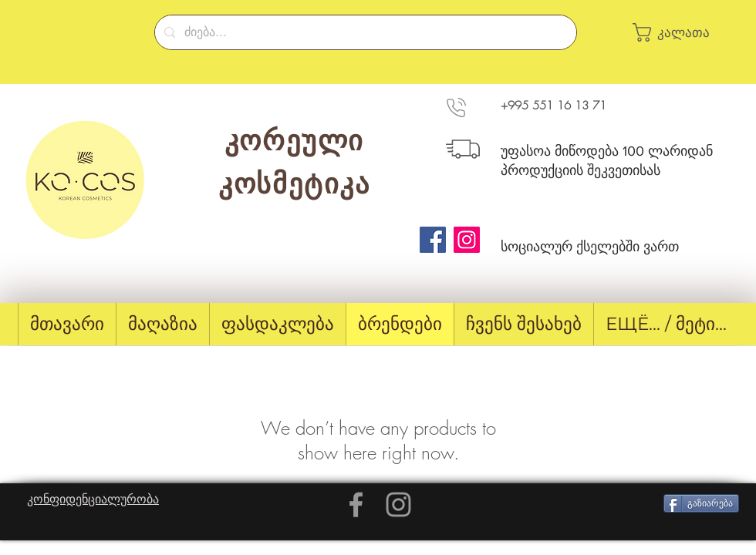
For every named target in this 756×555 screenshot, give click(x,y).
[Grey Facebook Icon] (356, 505)
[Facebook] (433, 240)
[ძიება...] (364, 32)
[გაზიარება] (701, 503)
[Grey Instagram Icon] (398, 505)
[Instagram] (467, 240)
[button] (679, 32)
